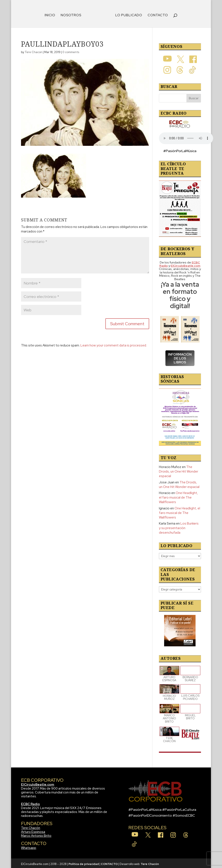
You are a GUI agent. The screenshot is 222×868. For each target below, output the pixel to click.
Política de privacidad (84, 862)
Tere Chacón (31, 826)
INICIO (51, 14)
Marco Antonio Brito (36, 834)
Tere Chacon (33, 51)
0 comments (71, 51)
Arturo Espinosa (33, 830)
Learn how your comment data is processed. (114, 344)
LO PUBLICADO (127, 14)
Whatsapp (29, 846)
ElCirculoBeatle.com (38, 783)
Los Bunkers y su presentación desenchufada (179, 527)
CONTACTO (156, 14)
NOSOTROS (73, 14)
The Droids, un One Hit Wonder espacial (179, 470)
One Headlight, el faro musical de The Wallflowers (178, 496)
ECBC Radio (30, 803)
